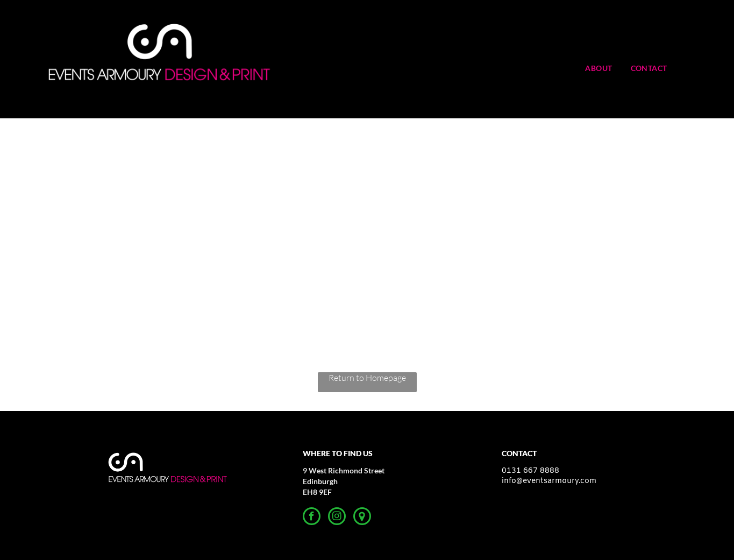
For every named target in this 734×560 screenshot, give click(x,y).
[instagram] (337, 518)
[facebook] (312, 518)
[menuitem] (607, 68)
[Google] (362, 518)
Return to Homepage (367, 378)
